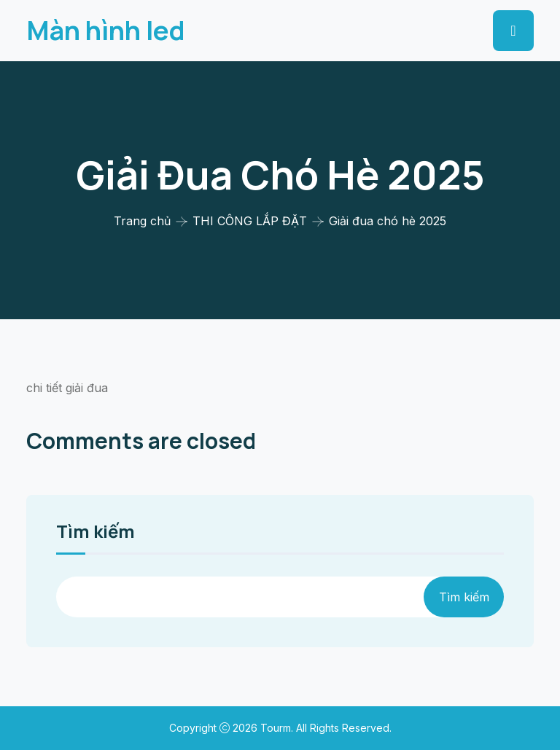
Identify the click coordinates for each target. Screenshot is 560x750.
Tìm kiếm (96, 533)
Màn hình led (106, 30)
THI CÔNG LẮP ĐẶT (250, 221)
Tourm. (278, 728)
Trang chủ (142, 221)
